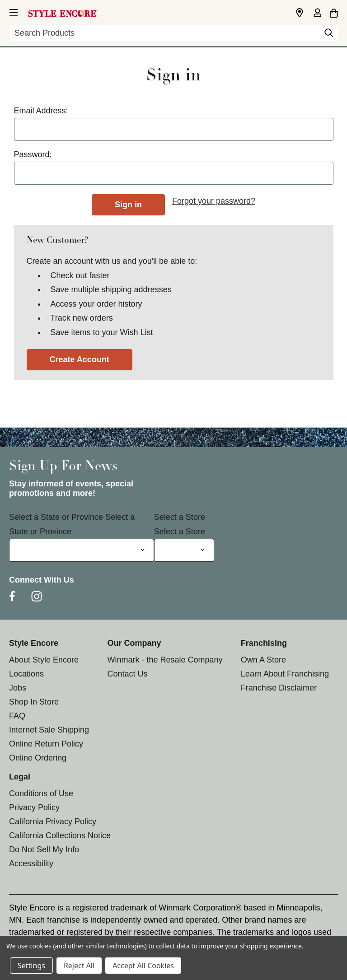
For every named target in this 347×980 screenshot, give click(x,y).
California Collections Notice (60, 835)
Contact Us (127, 674)
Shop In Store (34, 702)
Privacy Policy (34, 807)
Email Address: (41, 111)
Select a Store (180, 517)
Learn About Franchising (285, 674)
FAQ (17, 716)
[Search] (329, 35)
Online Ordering (38, 758)
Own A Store (263, 660)
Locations (26, 674)
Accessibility (31, 863)
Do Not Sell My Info (44, 849)
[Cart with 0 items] (334, 12)
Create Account (80, 359)
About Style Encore (44, 660)
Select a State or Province (56, 517)
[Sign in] (317, 14)
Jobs (18, 688)
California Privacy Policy (53, 821)
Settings (31, 966)
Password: (33, 154)
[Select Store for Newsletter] (184, 550)
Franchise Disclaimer (279, 688)
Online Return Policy (46, 744)
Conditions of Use (41, 793)
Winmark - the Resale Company (165, 660)
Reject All (79, 966)
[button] (13, 11)
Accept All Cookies (143, 966)
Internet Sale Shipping (49, 730)
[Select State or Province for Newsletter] (82, 550)
